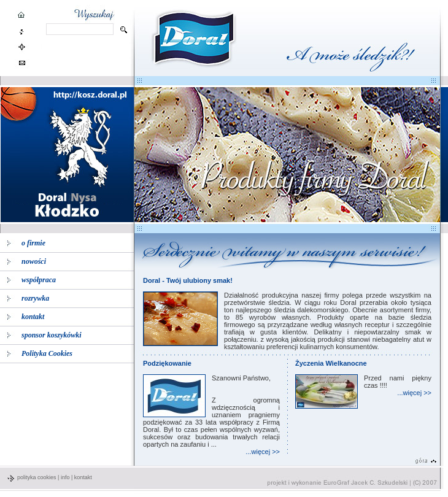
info (65, 477)
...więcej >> (263, 452)
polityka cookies (37, 477)
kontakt (83, 477)
